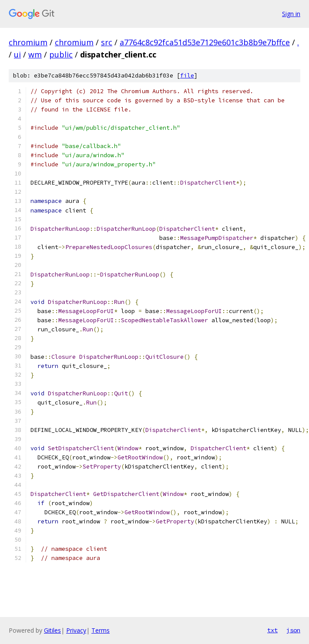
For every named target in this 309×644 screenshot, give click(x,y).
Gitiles (52, 630)
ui (17, 54)
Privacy (76, 630)
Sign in (291, 14)
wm (35, 54)
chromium (28, 42)
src (107, 42)
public (61, 54)
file (187, 76)
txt (272, 630)
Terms (101, 630)
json (293, 630)
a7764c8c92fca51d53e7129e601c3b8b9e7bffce (205, 42)
